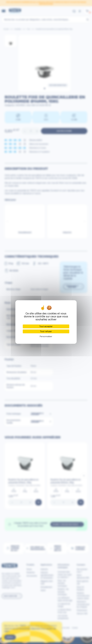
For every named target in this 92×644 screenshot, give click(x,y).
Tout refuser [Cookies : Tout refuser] (46, 331)
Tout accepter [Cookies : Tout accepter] (46, 326)
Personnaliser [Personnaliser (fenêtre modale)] (46, 336)
